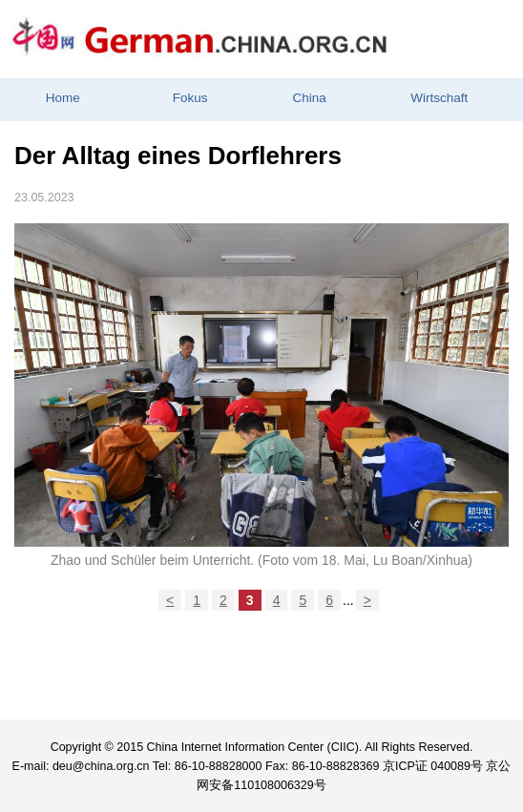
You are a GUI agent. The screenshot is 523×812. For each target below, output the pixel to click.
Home (63, 98)
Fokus (190, 98)
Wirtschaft (439, 98)
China (309, 98)
